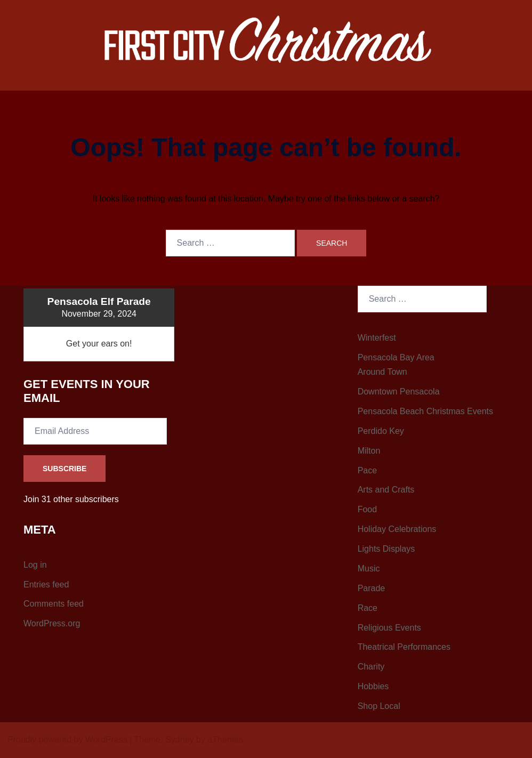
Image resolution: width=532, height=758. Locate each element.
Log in (35, 565)
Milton (369, 451)
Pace (367, 470)
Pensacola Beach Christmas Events (425, 411)
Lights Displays (386, 549)
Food (367, 509)
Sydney (179, 740)
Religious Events (389, 628)
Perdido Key (381, 431)
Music (369, 568)
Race (368, 608)
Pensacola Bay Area (396, 357)
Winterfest (377, 338)
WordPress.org (52, 623)
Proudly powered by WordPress (67, 740)
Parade (372, 588)
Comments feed (54, 604)
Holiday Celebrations (397, 529)
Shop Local (379, 706)
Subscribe (65, 469)
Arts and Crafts (386, 490)
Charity (371, 667)
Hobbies (373, 686)
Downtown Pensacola (399, 392)
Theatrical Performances (404, 647)
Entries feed (46, 584)
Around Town (382, 372)
